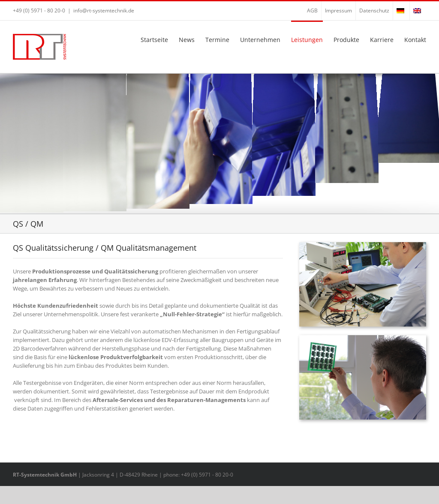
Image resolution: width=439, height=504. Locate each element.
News (187, 40)
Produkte (346, 40)
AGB (312, 10)
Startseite (154, 40)
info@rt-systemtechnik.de (104, 10)
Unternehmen (260, 40)
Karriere (382, 40)
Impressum (338, 10)
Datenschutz (374, 10)
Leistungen (307, 40)
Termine (217, 40)
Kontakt (415, 40)
